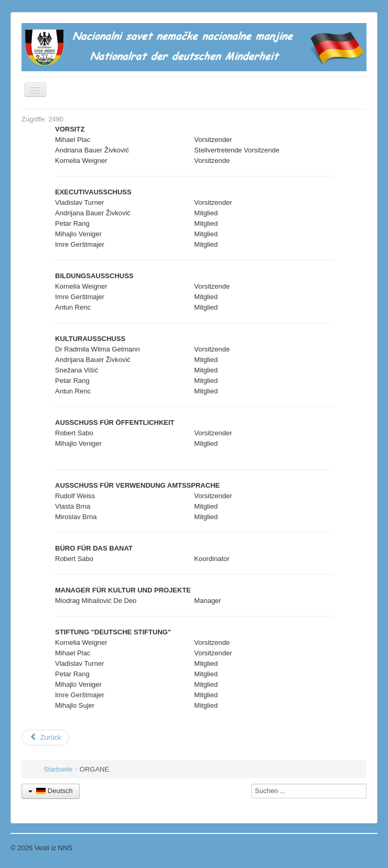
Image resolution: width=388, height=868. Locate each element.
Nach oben (361, 848)
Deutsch (51, 791)
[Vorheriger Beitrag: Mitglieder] (45, 738)
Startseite (58, 769)
